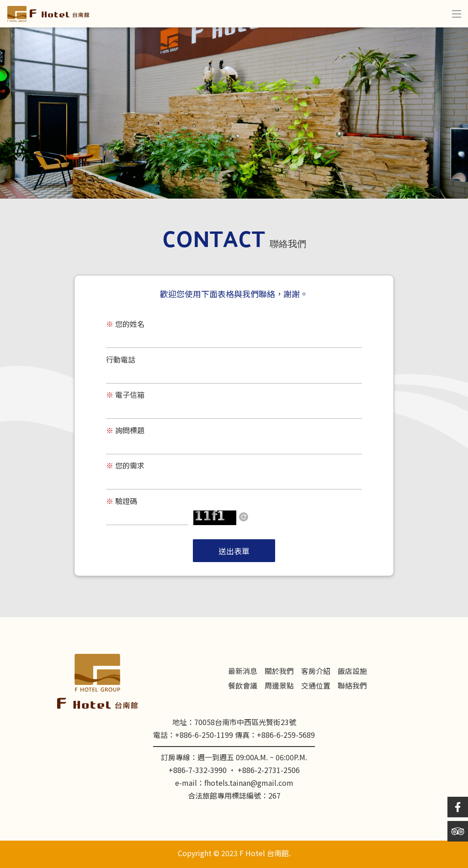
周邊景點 (279, 687)
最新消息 (243, 672)
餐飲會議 (243, 687)
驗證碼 (122, 502)
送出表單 (234, 552)
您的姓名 (125, 325)
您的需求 (125, 466)
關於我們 (279, 672)
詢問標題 (125, 431)
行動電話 (121, 360)
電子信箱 (125, 396)
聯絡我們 (352, 687)
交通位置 (316, 687)
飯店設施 (352, 672)
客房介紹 (316, 672)
